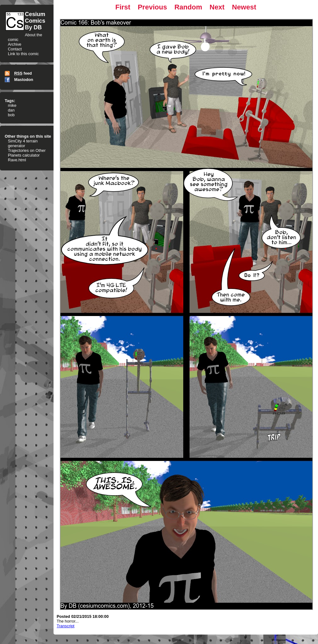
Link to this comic (23, 54)
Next (217, 7)
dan (11, 110)
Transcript (65, 626)
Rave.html (17, 160)
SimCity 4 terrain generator (23, 143)
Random (188, 7)
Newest (244, 7)
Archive (15, 44)
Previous (152, 7)
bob (11, 115)
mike (12, 105)
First (123, 7)
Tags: (10, 101)
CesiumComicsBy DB (35, 21)
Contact (15, 49)
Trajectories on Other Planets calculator (27, 153)
